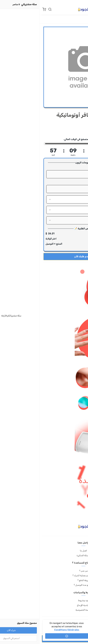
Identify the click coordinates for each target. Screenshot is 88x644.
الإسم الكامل (75, 168)
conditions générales (27, 630)
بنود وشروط (44, 600)
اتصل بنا (44, 551)
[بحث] (10, 10)
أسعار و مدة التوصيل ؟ (44, 585)
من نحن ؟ (44, 571)
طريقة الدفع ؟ (44, 580)
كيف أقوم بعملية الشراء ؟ (44, 576)
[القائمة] (82, 10)
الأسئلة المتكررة (44, 555)
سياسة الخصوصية (44, 610)
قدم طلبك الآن (44, 256)
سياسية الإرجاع (44, 605)
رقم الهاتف (76, 182)
